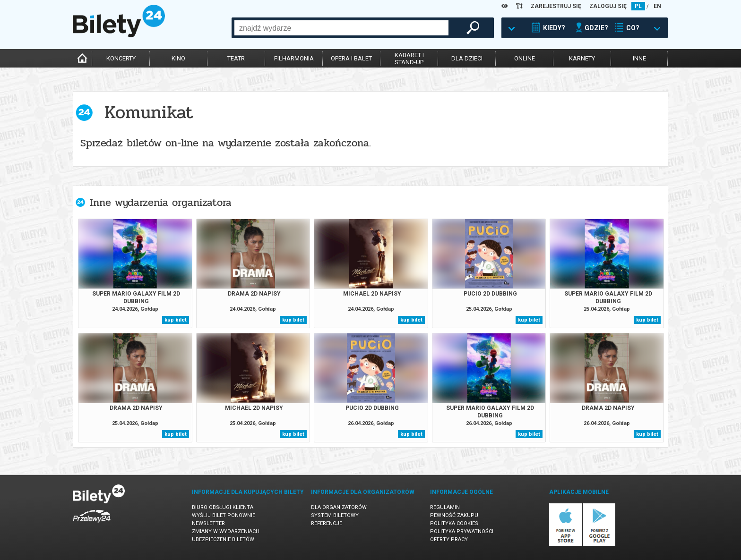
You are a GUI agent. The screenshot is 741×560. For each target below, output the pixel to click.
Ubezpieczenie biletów (223, 539)
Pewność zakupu (454, 515)
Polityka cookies (454, 523)
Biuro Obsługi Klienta (223, 507)
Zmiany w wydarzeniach (226, 531)
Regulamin (445, 507)
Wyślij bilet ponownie (224, 515)
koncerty (121, 58)
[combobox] (341, 28)
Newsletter (208, 523)
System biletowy (335, 515)
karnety (582, 58)
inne (639, 58)
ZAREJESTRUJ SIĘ (556, 6)
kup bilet (176, 320)
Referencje (327, 523)
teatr (236, 58)
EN (657, 6)
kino (178, 58)
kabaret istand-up (409, 59)
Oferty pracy (449, 539)
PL (638, 6)
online (525, 58)
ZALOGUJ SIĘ (608, 6)
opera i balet (351, 58)
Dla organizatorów (339, 507)
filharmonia (294, 58)
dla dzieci (467, 58)
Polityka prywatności (462, 531)
